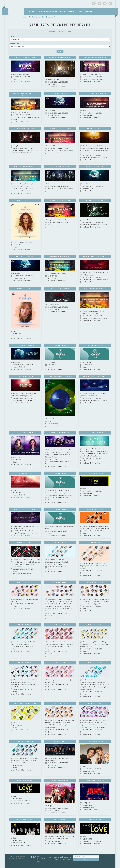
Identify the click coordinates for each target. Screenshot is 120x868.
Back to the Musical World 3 (60, 376)
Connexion (88, 11)
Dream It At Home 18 (60, 473)
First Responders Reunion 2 (60, 257)
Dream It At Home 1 (25, 741)
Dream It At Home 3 (60, 703)
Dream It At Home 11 (60, 582)
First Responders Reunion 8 (95, 57)
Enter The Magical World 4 (60, 57)
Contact (38, 856)
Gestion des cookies (39, 861)
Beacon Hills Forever (25, 345)
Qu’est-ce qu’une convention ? (47, 11)
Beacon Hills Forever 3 (95, 167)
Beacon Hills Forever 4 (60, 94)
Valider (60, 51)
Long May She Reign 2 (25, 473)
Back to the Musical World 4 (95, 257)
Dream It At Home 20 (60, 345)
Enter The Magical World (25, 129)
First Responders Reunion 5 (60, 129)
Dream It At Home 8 (60, 625)
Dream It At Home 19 (95, 345)
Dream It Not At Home (95, 433)
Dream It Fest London (60, 433)
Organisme (14, 44)
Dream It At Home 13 (95, 543)
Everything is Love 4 (95, 741)
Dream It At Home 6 (25, 663)
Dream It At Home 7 (95, 625)
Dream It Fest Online (25, 433)
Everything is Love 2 (25, 820)
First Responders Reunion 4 (25, 167)
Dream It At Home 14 (60, 543)
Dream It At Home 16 (95, 509)
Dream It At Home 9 (25, 625)
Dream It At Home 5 (60, 663)
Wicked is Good (60, 741)
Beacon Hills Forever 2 (25, 257)
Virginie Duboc (21, 858)
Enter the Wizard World (95, 200)
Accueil (32, 11)
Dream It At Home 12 (25, 582)
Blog (80, 11)
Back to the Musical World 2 (95, 376)
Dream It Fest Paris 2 (95, 129)
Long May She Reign (60, 780)
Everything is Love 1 (95, 820)
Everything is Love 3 (25, 780)
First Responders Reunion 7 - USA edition (25, 95)
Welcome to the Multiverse (25, 57)
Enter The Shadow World (60, 289)
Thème (12, 36)
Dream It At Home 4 (95, 663)
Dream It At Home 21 (25, 289)
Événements (72, 11)
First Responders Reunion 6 (95, 94)
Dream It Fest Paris (25, 376)
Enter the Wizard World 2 (60, 167)
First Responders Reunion (95, 289)
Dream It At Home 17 (60, 509)
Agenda (62, 11)
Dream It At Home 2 (95, 703)
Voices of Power (60, 820)
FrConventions (23, 856)
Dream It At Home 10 (95, 582)
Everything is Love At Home (25, 703)
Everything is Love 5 (95, 473)
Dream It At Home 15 (25, 543)
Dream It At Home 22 (25, 200)
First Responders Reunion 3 (60, 200)
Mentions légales (41, 858)
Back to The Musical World (25, 509)
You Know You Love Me (95, 780)
